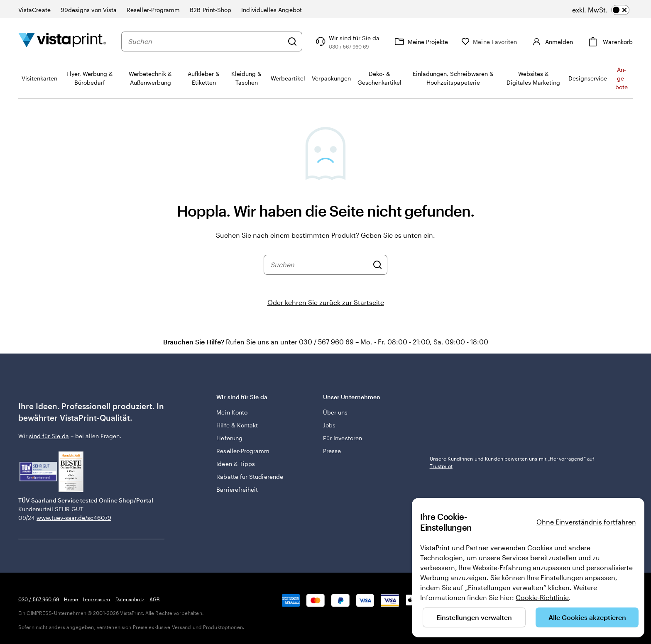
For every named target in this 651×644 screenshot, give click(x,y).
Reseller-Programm (243, 451)
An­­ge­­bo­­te (622, 78)
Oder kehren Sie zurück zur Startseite (326, 302)
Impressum (97, 599)
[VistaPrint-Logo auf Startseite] (62, 41)
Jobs (329, 425)
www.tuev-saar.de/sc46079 (74, 518)
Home (71, 599)
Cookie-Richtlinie (542, 597)
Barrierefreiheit (237, 489)
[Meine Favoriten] (489, 42)
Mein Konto (232, 412)
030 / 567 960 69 (39, 599)
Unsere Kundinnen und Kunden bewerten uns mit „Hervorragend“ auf (512, 462)
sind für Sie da (49, 436)
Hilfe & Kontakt (237, 425)
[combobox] (206, 41)
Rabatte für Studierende (250, 477)
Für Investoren (343, 438)
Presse (332, 451)
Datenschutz (130, 599)
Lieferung (229, 438)
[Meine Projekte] (420, 41)
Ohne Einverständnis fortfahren (586, 522)
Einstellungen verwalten (474, 617)
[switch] (601, 10)
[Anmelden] (552, 41)
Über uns (335, 412)
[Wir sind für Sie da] (347, 41)
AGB (154, 599)
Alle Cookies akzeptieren (587, 617)
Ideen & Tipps (236, 464)
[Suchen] (292, 41)
